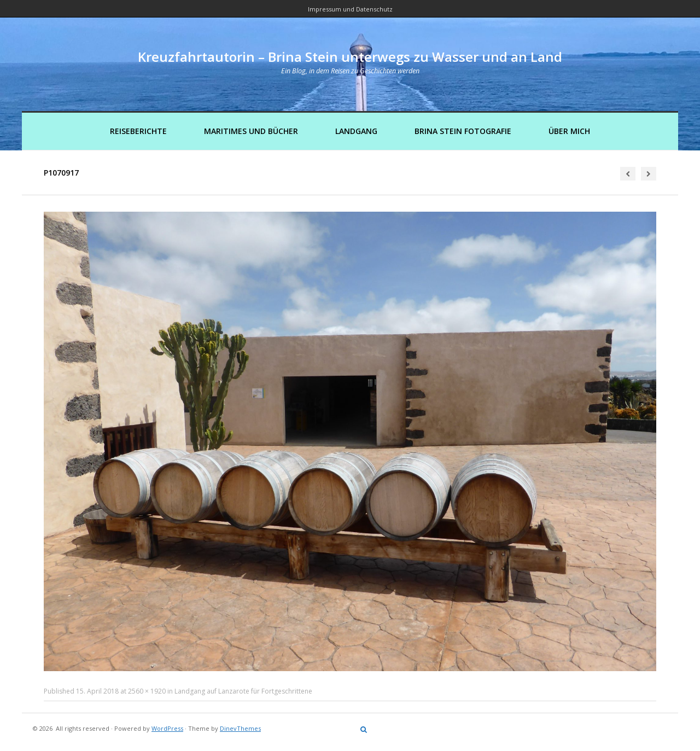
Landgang (356, 131)
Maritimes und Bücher (251, 131)
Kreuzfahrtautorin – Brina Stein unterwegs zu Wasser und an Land (350, 57)
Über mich (569, 131)
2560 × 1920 (147, 691)
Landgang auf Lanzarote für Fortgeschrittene (243, 691)
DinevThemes (240, 728)
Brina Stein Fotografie (463, 131)
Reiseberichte (138, 131)
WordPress (167, 728)
